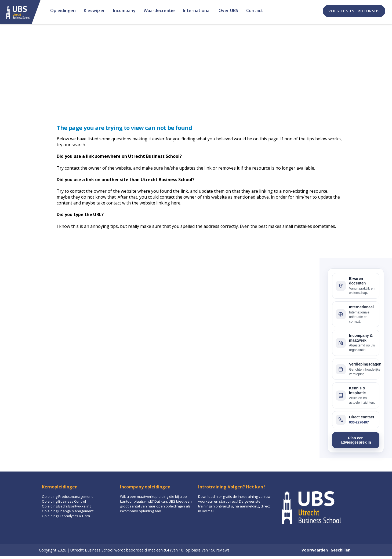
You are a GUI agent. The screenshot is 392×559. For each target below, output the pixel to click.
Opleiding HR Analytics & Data (66, 516)
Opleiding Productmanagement (67, 496)
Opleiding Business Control (64, 501)
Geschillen (340, 550)
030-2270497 (359, 422)
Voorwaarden (315, 550)
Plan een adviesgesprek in (356, 440)
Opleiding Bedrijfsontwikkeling (67, 506)
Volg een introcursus (354, 11)
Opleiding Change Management (68, 511)
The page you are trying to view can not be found (124, 127)
